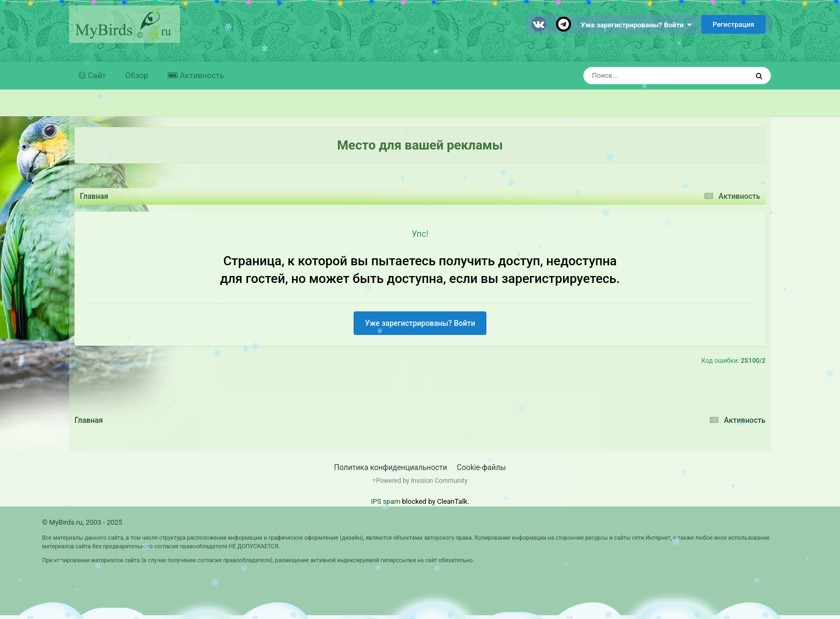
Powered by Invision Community (422, 481)
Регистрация (733, 24)
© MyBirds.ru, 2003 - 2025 (82, 522)
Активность (201, 76)
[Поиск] (646, 76)
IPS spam (385, 501)
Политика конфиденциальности (391, 467)
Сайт (96, 76)
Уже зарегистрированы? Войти (636, 25)
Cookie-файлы (482, 467)
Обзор (137, 76)
